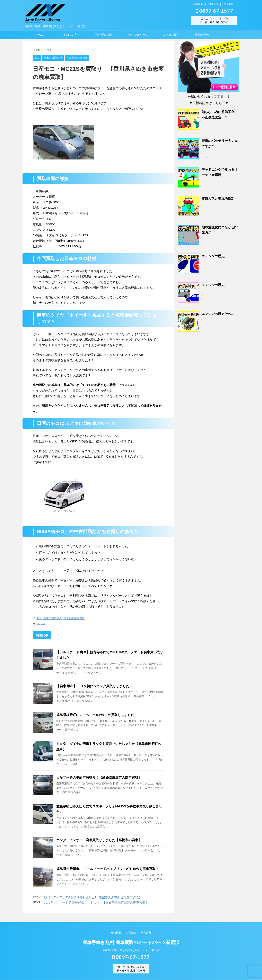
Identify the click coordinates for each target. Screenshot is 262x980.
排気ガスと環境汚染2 (217, 198)
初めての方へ (72, 35)
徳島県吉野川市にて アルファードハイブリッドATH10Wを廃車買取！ (108, 869)
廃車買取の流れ (104, 35)
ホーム (39, 35)
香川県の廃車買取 (74, 618)
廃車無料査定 (203, 35)
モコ (39, 618)
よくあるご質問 (170, 35)
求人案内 (228, 4)
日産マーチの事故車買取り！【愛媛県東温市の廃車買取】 (99, 777)
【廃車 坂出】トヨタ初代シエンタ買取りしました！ (94, 686)
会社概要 (198, 4)
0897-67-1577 (215, 11)
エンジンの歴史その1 (217, 314)
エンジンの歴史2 (214, 285)
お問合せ (213, 4)
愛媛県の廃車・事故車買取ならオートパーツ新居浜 (131, 951)
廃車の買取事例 (53, 618)
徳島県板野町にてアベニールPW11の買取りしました (95, 715)
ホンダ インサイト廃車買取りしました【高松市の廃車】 (99, 840)
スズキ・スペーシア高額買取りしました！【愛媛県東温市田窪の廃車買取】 (96, 902)
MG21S (41, 624)
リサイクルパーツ (137, 35)
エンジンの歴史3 (214, 256)
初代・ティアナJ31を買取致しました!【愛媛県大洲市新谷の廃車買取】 (93, 897)
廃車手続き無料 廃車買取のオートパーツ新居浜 (131, 943)
